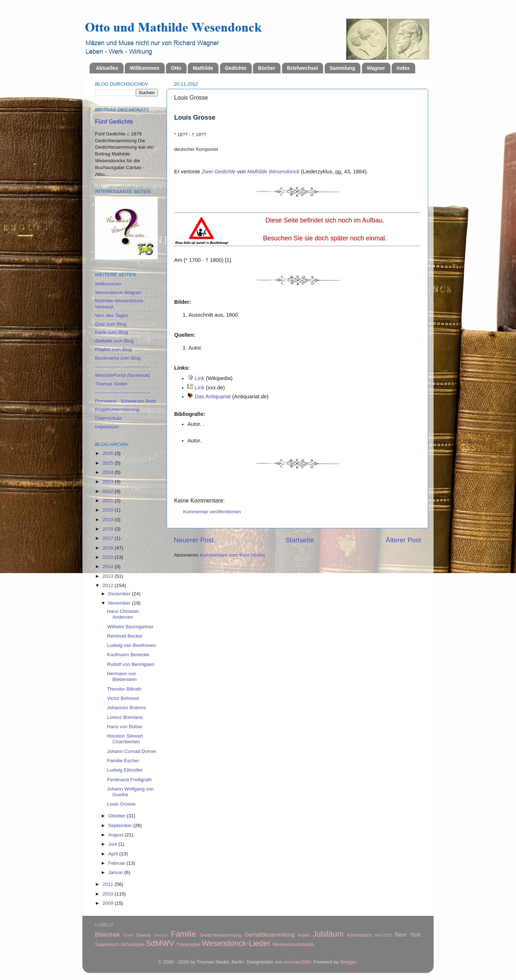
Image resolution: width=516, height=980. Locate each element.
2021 (109, 501)
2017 (109, 538)
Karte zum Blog (111, 332)
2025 (109, 463)
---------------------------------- (122, 367)
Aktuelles (107, 68)
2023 (109, 482)
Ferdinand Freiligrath (130, 780)
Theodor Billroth (124, 689)
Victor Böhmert (123, 698)
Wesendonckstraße (293, 944)
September (121, 825)
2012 (109, 585)
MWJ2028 (384, 935)
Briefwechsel (302, 68)
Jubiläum (328, 934)
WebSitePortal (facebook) (123, 375)
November (120, 603)
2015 (109, 557)
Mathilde (203, 68)
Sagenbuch (107, 944)
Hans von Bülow (125, 727)
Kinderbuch (359, 935)
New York (408, 935)
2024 (109, 472)
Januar (116, 872)
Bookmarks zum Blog (118, 358)
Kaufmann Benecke (128, 655)
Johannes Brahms (127, 708)
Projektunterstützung (117, 410)
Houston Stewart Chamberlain (125, 739)
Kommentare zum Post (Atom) (233, 555)
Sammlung (343, 68)
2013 (109, 576)
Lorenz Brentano (125, 717)
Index (403, 68)
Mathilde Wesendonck (273, 172)
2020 (109, 510)
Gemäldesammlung (269, 935)
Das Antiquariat (213, 397)
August (116, 835)
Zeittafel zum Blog (114, 341)
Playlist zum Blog (113, 349)
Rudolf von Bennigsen (131, 664)
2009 (109, 903)
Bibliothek (107, 935)
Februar (117, 863)
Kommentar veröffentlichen (212, 512)
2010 (109, 894)
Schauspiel (133, 944)
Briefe (128, 935)
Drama (144, 935)
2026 (109, 453)
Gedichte (236, 68)
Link (199, 378)
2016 (109, 548)
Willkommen (144, 68)
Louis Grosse (121, 804)
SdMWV (160, 943)
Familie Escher (123, 761)
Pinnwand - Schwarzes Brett (125, 401)
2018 (109, 529)
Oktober (118, 816)
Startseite (300, 540)
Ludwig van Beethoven (132, 645)
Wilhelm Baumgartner (130, 627)
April (114, 854)
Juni (113, 844)
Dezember (120, 594)
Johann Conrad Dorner (132, 751)
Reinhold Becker (125, 636)
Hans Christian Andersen (123, 614)
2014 (109, 566)
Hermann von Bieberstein (122, 676)
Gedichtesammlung (220, 935)
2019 (109, 520)
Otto (176, 68)
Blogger (348, 962)
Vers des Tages (111, 315)
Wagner (376, 68)
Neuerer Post (194, 540)
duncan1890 (297, 962)
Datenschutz (108, 418)
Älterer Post (403, 540)
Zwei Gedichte (219, 172)
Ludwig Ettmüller (125, 770)
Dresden (161, 935)
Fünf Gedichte (114, 122)
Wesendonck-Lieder (236, 943)
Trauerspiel (188, 944)
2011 (109, 884)
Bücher (267, 68)
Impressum (107, 427)
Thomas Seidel (111, 384)
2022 (109, 491)
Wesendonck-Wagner (118, 292)
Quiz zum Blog (111, 324)
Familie (183, 934)
